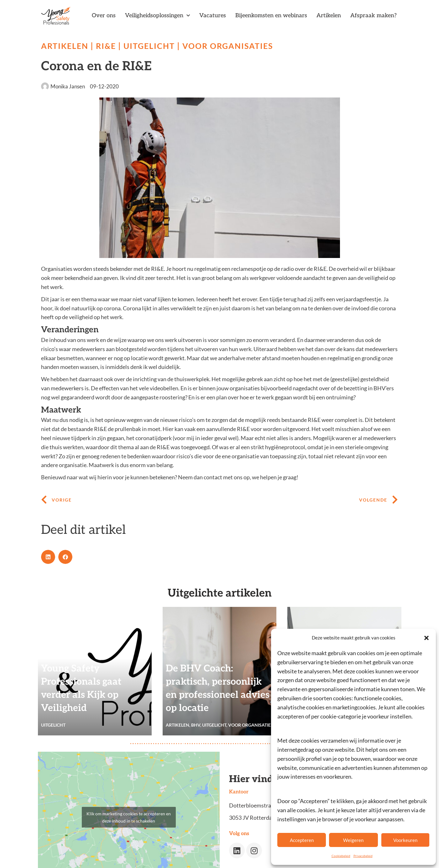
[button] (426, 638)
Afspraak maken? (374, 16)
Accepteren (302, 840)
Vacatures (213, 16)
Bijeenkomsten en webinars (271, 16)
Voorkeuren (405, 840)
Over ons (104, 16)
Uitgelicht (152, 46)
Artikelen (329, 16)
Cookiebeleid (341, 856)
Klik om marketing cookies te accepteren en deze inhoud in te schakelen (129, 817)
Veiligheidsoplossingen (157, 16)
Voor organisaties (233, 46)
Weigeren (353, 840)
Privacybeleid (363, 856)
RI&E (108, 46)
